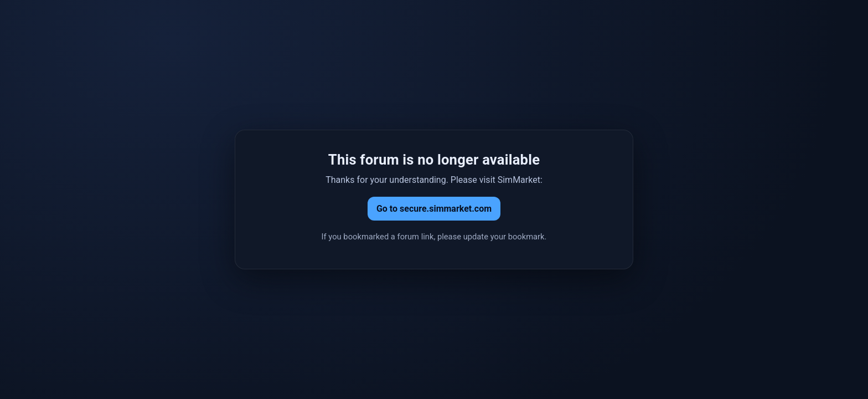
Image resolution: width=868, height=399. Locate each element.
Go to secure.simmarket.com (434, 209)
